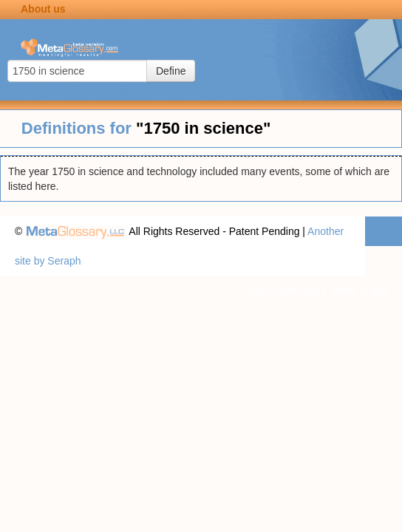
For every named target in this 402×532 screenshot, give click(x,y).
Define (171, 71)
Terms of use (358, 290)
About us (43, 9)
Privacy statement (278, 290)
